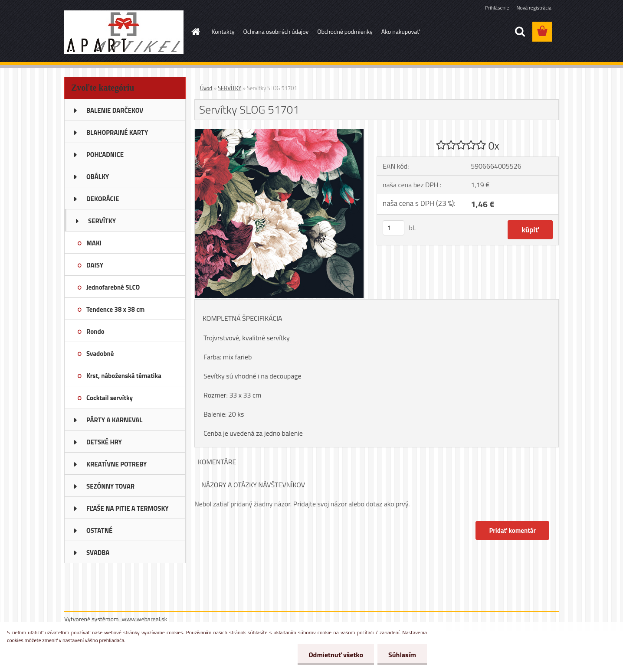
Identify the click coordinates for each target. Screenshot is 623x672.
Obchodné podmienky (345, 31)
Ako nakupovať (400, 31)
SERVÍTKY (230, 88)
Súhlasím (402, 655)
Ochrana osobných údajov (276, 31)
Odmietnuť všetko (336, 655)
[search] (520, 32)
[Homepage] (195, 32)
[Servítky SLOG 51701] (279, 133)
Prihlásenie (497, 8)
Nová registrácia (534, 8)
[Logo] (124, 32)
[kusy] (393, 228)
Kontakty (223, 31)
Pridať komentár (512, 530)
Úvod (206, 88)
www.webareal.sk (145, 619)
